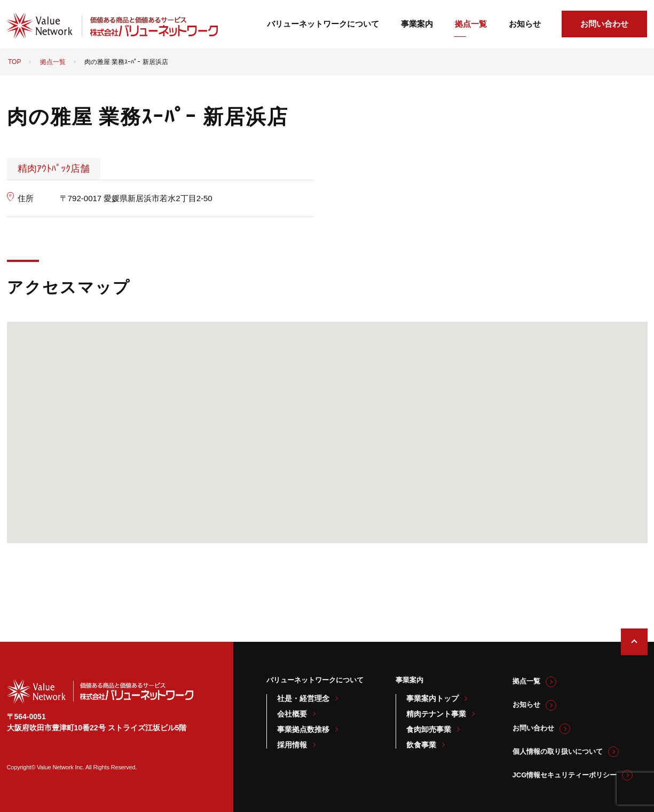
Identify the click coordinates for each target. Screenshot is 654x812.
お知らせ (525, 24)
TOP (14, 62)
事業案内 (417, 24)
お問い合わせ (604, 24)
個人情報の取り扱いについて (558, 751)
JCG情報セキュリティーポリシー (565, 775)
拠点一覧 (471, 24)
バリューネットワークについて (323, 24)
